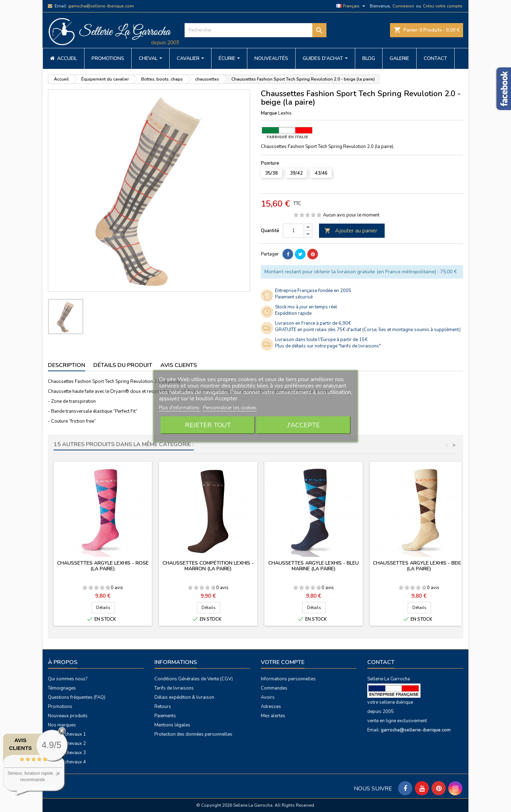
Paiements (165, 716)
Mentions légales (172, 725)
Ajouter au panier (351, 231)
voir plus (43, 787)
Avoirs (268, 697)
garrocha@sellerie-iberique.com (101, 6)
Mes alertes (273, 716)
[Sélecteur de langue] (351, 6)
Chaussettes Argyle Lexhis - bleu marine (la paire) (314, 566)
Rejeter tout (208, 425)
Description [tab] (67, 365)
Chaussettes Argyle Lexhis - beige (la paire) (419, 566)
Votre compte (283, 662)
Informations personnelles (288, 679)
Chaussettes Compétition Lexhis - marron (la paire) (208, 566)
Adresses (271, 707)
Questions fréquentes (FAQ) (77, 697)
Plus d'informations (180, 408)
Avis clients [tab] (179, 365)
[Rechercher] (255, 30)
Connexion (403, 6)
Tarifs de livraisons (174, 688)
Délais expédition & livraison (184, 697)
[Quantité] (293, 231)
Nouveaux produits (68, 716)
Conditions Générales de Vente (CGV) (194, 679)
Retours (163, 707)
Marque (269, 113)
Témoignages (62, 688)
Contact (381, 662)
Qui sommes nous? (68, 679)
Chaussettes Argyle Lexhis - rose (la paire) (103, 566)
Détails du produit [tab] (123, 365)
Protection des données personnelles (193, 734)
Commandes (274, 688)
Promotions (60, 707)
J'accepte (303, 425)
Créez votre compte (443, 6)
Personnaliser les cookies (230, 408)
